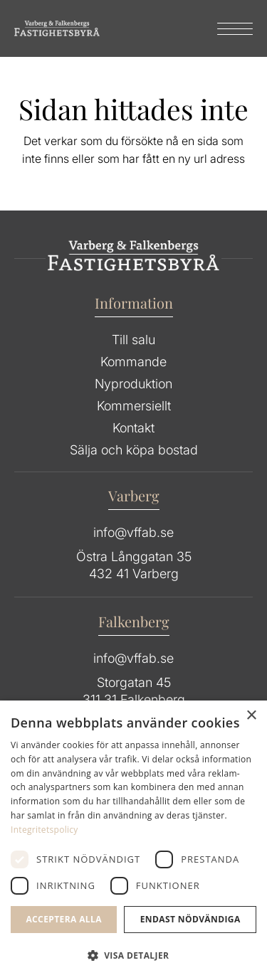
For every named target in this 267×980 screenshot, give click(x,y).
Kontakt (133, 428)
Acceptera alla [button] (64, 919)
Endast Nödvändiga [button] (190, 919)
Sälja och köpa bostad (134, 450)
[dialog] (133, 840)
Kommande (133, 362)
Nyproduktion (133, 384)
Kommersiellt (134, 406)
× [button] (251, 716)
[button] (133, 956)
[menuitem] (228, 28)
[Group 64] (57, 28)
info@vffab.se (133, 532)
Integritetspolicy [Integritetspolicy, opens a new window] (44, 830)
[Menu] (228, 28)
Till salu (133, 340)
